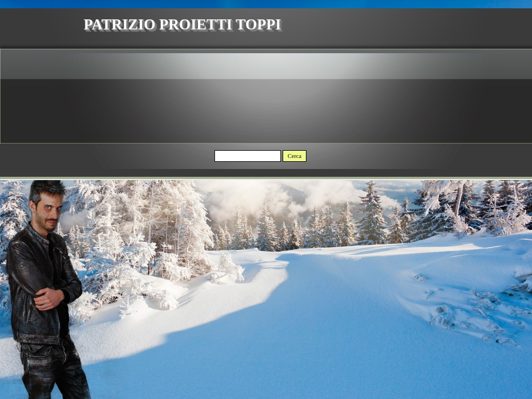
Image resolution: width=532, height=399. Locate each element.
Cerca (295, 156)
